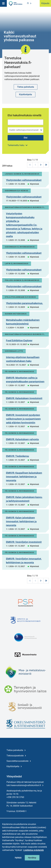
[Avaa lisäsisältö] (18, 145)
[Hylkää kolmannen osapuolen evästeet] (18, 858)
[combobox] (26, 130)
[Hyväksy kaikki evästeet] (32, 858)
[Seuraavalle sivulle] (41, 165)
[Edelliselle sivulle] (35, 165)
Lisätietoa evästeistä (34, 850)
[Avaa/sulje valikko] (41, 130)
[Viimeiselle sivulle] (46, 165)
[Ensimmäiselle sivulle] (30, 165)
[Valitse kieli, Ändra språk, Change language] (29, 3)
